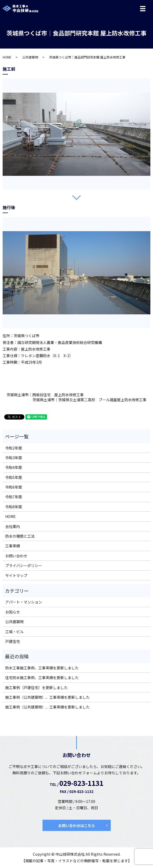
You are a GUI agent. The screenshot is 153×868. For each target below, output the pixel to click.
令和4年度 (14, 467)
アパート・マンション (24, 602)
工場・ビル (14, 632)
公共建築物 (30, 57)
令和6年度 (14, 487)
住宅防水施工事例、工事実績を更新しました (42, 678)
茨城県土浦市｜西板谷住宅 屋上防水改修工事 (45, 395)
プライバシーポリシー (24, 565)
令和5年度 (14, 477)
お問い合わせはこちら (77, 825)
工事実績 (13, 546)
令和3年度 (14, 458)
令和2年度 (14, 448)
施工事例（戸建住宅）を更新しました (36, 687)
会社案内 (13, 526)
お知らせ (13, 612)
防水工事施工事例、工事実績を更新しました (42, 668)
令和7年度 (14, 497)
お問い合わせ (16, 556)
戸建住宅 (13, 641)
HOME (7, 57)
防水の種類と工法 (20, 536)
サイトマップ (16, 575)
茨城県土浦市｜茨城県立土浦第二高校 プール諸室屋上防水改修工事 (89, 400)
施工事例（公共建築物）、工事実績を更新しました (48, 697)
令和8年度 (14, 507)
